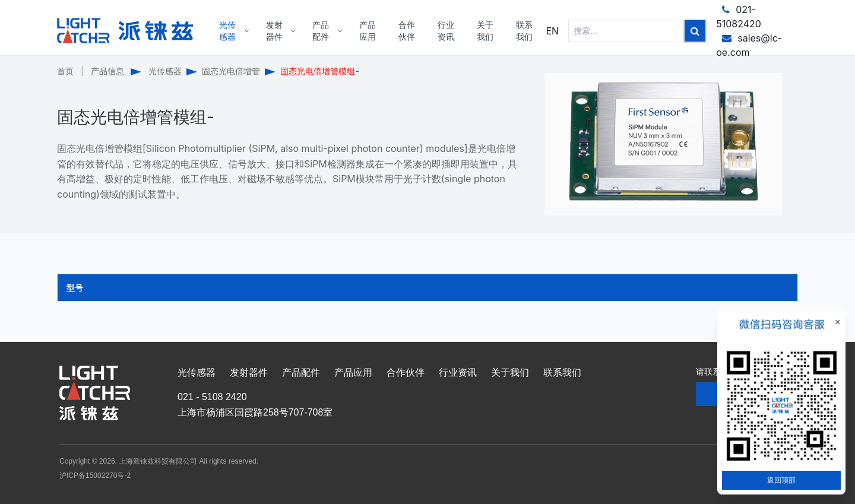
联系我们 (562, 373)
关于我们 (510, 373)
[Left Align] (695, 31)
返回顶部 (781, 480)
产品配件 (301, 373)
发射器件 (249, 373)
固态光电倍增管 (231, 71)
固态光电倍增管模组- (319, 71)
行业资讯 (458, 373)
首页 (65, 71)
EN (552, 31)
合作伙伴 (406, 373)
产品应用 (353, 373)
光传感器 (165, 71)
